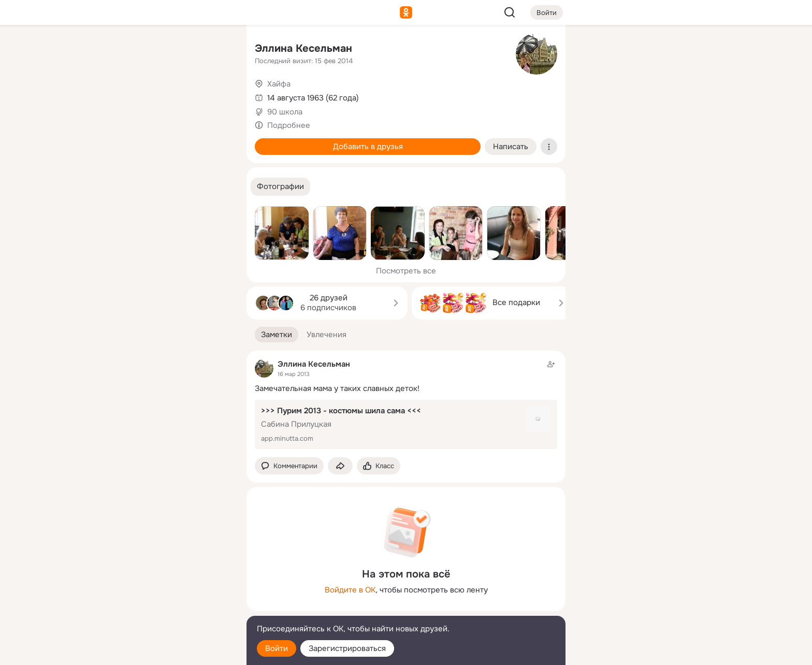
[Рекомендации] (170, 186)
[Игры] (215, 141)
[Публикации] (124, 95)
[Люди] (170, 95)
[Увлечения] (170, 50)
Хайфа (279, 84)
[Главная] (124, 50)
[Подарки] (124, 141)
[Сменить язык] (170, 607)
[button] (280, 187)
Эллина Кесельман (303, 48)
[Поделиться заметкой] (340, 466)
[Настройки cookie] (170, 651)
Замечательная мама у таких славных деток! (337, 388)
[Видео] (215, 95)
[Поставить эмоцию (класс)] (379, 466)
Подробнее (289, 125)
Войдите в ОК (350, 590)
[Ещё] (170, 585)
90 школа (285, 112)
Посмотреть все (406, 271)
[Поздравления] (170, 141)
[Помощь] (124, 186)
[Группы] (215, 50)
